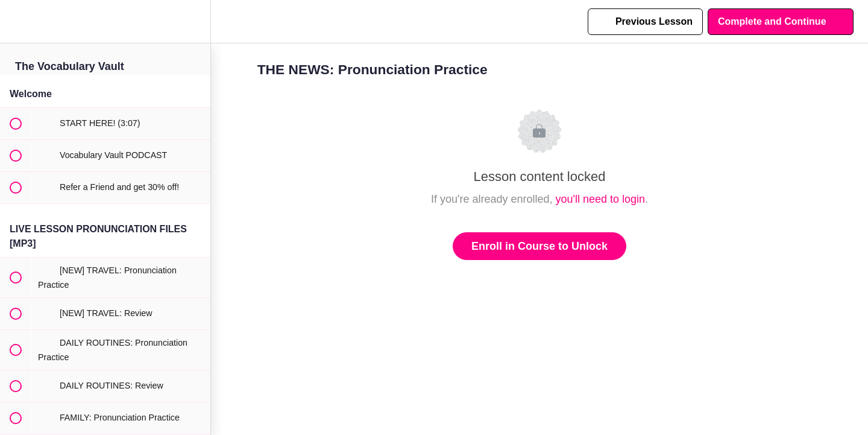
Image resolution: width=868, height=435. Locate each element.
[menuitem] (195, 21)
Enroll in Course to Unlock (539, 246)
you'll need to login (601, 199)
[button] (15, 21)
